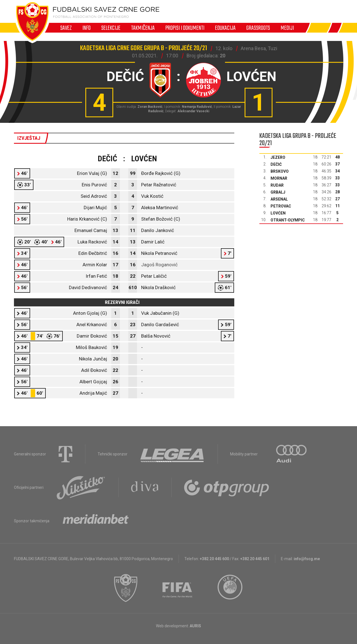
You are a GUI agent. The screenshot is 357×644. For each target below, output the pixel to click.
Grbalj (278, 192)
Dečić (276, 164)
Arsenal (279, 199)
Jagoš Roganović (159, 265)
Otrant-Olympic (288, 220)
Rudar (277, 185)
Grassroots (258, 28)
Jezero (278, 157)
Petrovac (281, 206)
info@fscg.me (307, 559)
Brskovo (280, 171)
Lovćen (278, 213)
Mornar (279, 178)
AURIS (195, 626)
